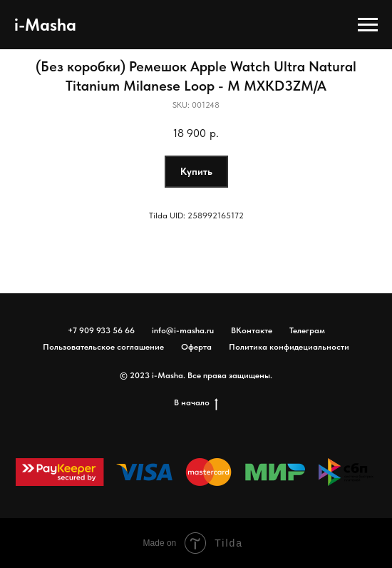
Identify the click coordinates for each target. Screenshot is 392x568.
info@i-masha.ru (183, 330)
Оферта (196, 347)
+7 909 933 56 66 (101, 330)
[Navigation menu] (368, 25)
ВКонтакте (252, 330)
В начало (196, 403)
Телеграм (307, 330)
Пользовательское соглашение (103, 347)
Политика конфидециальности (289, 347)
